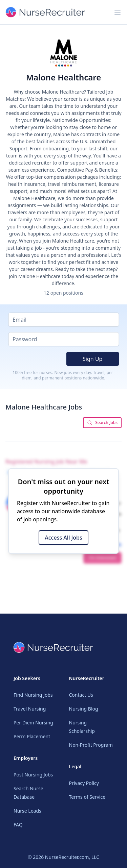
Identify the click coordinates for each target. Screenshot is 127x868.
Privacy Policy (84, 783)
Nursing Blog (84, 709)
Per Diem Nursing (33, 723)
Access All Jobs (63, 538)
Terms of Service (87, 797)
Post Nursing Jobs (33, 775)
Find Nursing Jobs (33, 695)
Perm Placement (32, 736)
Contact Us (81, 695)
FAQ (18, 825)
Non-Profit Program (91, 745)
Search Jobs (102, 423)
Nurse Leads (27, 811)
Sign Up (92, 359)
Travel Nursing (30, 709)
